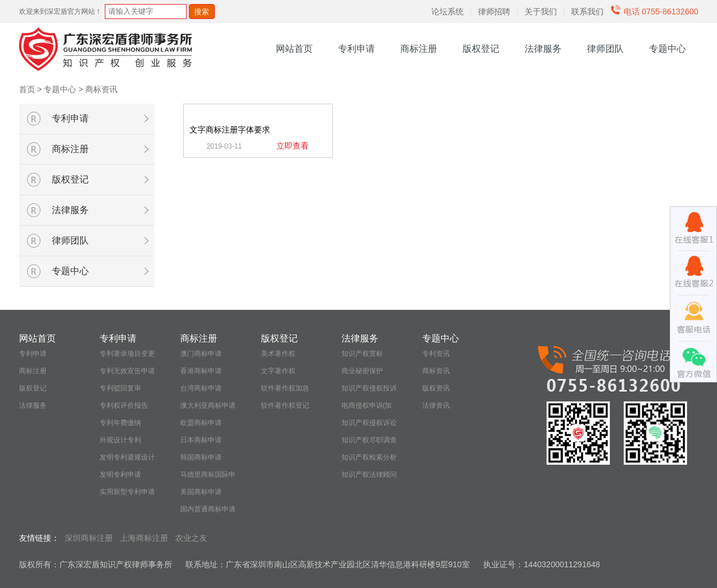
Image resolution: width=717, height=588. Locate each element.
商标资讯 (101, 89)
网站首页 (294, 49)
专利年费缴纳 (120, 423)
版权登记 (481, 49)
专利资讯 (436, 354)
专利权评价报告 (124, 405)
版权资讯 (436, 388)
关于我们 (541, 12)
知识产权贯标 (362, 354)
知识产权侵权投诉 (369, 388)
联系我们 (587, 12)
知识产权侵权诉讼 (369, 423)
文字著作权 (278, 371)
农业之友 (191, 538)
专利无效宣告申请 (127, 371)
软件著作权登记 (285, 405)
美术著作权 (278, 354)
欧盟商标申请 (201, 423)
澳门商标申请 (201, 354)
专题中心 (667, 49)
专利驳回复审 (120, 388)
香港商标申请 (201, 371)
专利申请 (356, 49)
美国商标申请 (201, 492)
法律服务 (543, 49)
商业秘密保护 (362, 371)
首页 (27, 89)
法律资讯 (436, 405)
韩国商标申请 (201, 457)
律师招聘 (494, 12)
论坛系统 (447, 12)
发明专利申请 (120, 475)
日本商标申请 (201, 440)
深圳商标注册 (89, 538)
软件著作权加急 (285, 388)
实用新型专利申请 (127, 492)
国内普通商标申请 (208, 509)
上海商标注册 (144, 538)
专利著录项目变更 (127, 354)
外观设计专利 (120, 440)
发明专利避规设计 (127, 457)
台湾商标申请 (201, 388)
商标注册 (419, 49)
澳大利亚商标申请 (208, 405)
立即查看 (293, 146)
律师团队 (605, 49)
